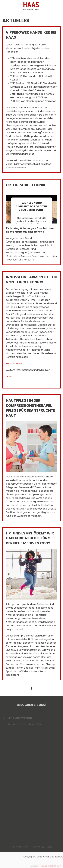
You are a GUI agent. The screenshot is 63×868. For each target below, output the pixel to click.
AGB (50, 847)
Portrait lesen (14, 363)
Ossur (9, 377)
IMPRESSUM (38, 847)
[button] (4, 6)
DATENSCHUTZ (19, 847)
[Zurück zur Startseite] (31, 6)
